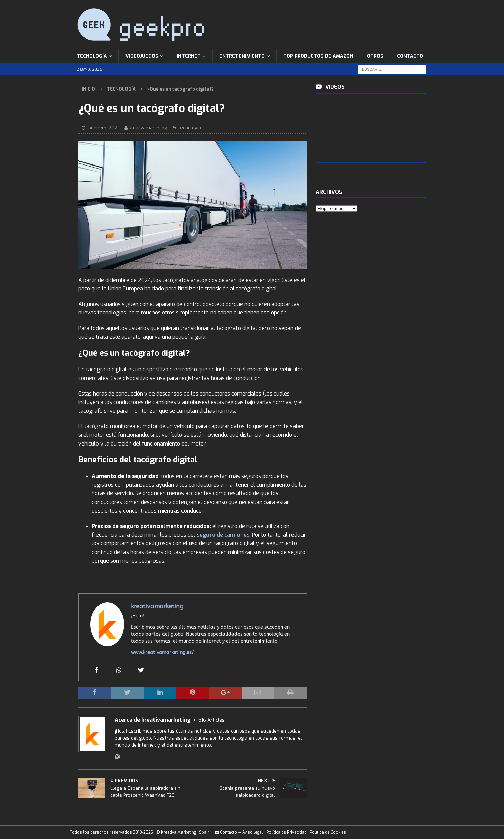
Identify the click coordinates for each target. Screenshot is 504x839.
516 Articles (212, 720)
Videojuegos (142, 56)
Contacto (410, 56)
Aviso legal (253, 832)
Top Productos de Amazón (318, 56)
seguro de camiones (223, 535)
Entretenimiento (242, 56)
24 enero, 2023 (103, 128)
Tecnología (92, 56)
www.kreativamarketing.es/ (162, 652)
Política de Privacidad (286, 832)
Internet (189, 56)
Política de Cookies (328, 832)
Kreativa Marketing (178, 832)
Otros (375, 56)
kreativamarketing (148, 128)
